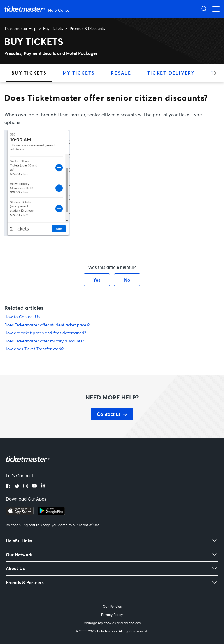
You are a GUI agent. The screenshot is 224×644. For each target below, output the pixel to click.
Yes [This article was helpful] (97, 280)
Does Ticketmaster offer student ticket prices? (47, 325)
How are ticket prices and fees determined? (45, 333)
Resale (121, 73)
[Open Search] (204, 9)
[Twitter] (17, 487)
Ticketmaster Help (20, 28)
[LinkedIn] (43, 487)
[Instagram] (26, 487)
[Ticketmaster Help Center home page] (38, 9)
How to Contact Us (22, 317)
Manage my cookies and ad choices (112, 623)
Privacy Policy (112, 615)
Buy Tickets (53, 28)
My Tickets (79, 73)
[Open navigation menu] (214, 9)
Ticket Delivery (171, 73)
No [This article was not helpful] (127, 280)
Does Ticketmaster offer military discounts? (44, 341)
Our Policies (112, 606)
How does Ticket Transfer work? (34, 349)
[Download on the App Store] (20, 513)
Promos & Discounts (87, 28)
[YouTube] (34, 487)
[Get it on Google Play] (51, 513)
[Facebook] (8, 487)
